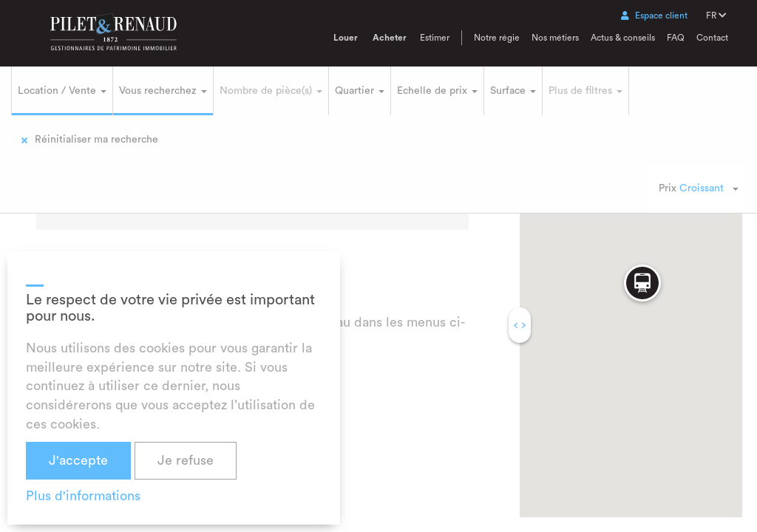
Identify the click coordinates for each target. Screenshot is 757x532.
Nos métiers (555, 38)
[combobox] (697, 188)
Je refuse (186, 460)
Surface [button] (513, 91)
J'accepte (78, 460)
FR (716, 16)
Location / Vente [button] (62, 91)
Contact (712, 38)
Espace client (654, 16)
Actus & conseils (623, 38)
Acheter (390, 38)
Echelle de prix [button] (437, 91)
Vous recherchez (163, 91)
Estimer (435, 38)
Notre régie (497, 38)
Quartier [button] (360, 91)
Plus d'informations (83, 496)
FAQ (676, 38)
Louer (346, 38)
